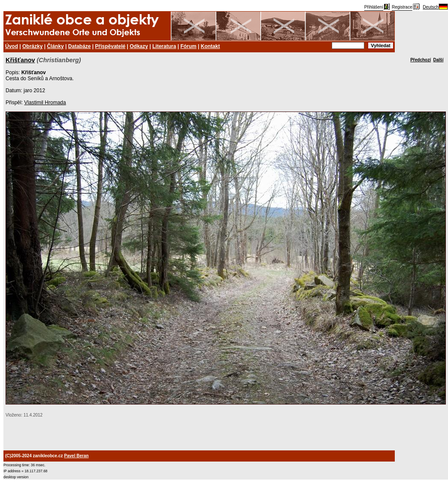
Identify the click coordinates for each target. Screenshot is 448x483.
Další (439, 60)
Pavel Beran (76, 456)
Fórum (188, 46)
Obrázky (32, 46)
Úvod (12, 46)
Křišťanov (20, 60)
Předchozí (421, 60)
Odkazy (139, 46)
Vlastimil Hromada (45, 103)
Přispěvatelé (110, 46)
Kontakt (210, 46)
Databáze (80, 46)
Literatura (164, 46)
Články (55, 46)
